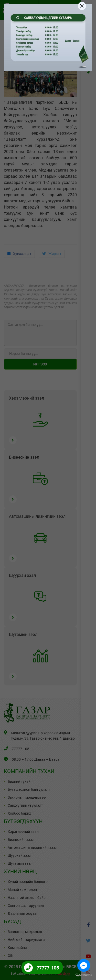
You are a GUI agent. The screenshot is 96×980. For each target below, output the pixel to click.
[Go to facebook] (84, 965)
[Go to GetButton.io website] (84, 975)
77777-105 (48, 968)
